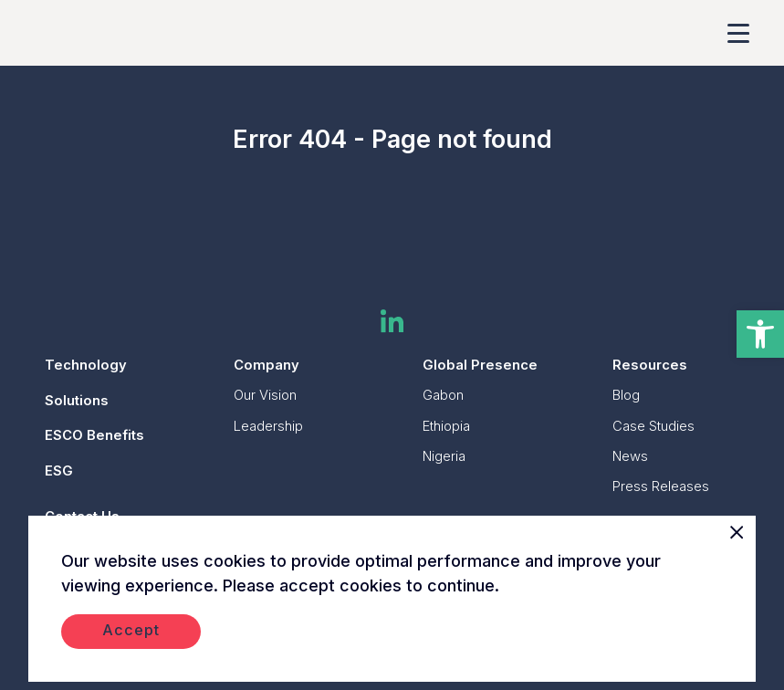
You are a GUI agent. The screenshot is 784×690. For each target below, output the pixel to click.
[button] (760, 334)
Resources (650, 365)
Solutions (77, 401)
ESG (59, 471)
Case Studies (653, 426)
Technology (86, 365)
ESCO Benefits (94, 435)
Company (267, 365)
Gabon (443, 395)
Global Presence (480, 365)
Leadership (268, 426)
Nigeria (444, 456)
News (630, 456)
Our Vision (265, 395)
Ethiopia (446, 426)
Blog (626, 395)
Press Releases (661, 486)
